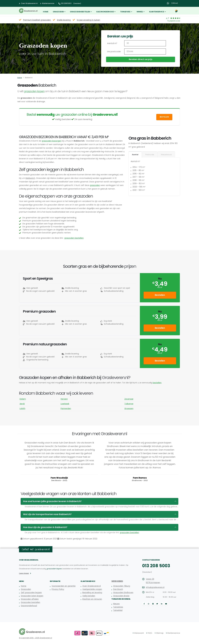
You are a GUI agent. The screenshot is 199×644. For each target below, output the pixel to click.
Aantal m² (112, 43)
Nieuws (116, 604)
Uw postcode (113, 52)
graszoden (95, 185)
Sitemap (161, 633)
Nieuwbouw (166, 155)
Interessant (141, 633)
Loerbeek (65, 404)
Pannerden (66, 408)
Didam (23, 399)
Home (46, 12)
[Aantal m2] (145, 43)
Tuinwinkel (118, 610)
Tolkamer (129, 404)
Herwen (64, 399)
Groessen (129, 408)
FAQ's (152, 633)
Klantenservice (47, 3)
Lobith (22, 408)
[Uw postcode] (145, 52)
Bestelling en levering (92, 593)
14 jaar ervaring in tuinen (88, 20)
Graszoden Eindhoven (123, 593)
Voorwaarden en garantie (63, 586)
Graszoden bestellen (80, 12)
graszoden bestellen (74, 238)
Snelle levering (64, 20)
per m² (160, 288)
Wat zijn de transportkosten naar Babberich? (45, 514)
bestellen (157, 383)
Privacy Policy (57, 589)
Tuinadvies (125, 12)
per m (160, 353)
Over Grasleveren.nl (28, 3)
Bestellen (164, 117)
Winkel (140, 12)
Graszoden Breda (121, 596)
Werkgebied (117, 581)
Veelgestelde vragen (92, 589)
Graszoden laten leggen (32, 596)
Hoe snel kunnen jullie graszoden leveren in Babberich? (50, 501)
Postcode (150, 155)
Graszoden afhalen (29, 599)
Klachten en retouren (92, 599)
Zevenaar (129, 399)
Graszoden (58, 12)
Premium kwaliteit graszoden (37, 20)
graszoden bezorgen (52, 141)
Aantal (135, 155)
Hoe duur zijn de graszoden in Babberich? (43, 527)
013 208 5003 (155, 566)
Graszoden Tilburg (121, 586)
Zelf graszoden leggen (31, 593)
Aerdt (22, 404)
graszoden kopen (34, 91)
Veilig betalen (89, 596)
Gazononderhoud (105, 12)
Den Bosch (118, 589)
